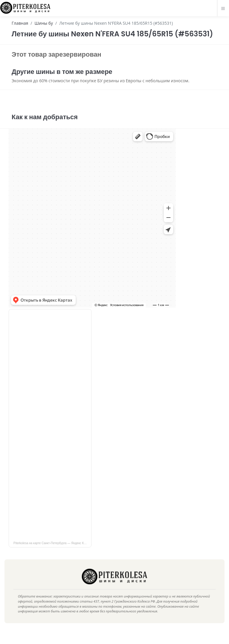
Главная (20, 23)
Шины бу (44, 23)
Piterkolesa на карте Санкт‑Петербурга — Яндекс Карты (52, 552)
